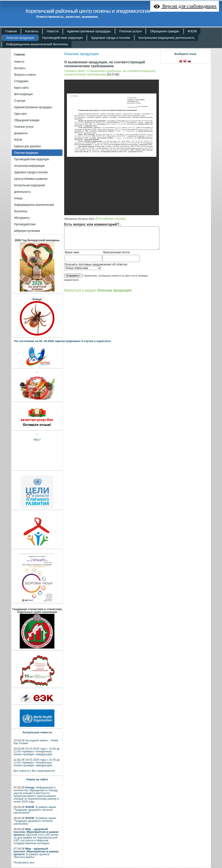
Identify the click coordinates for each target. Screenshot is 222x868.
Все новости (21, 771)
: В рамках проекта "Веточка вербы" (36, 853)
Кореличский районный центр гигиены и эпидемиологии (88, 11)
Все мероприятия (43, 771)
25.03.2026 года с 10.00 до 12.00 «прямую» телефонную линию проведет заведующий (37, 751)
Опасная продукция (81, 54)
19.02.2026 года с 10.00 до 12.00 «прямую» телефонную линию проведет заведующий (37, 762)
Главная (19, 54)
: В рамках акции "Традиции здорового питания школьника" (35, 821)
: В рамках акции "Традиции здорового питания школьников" (35, 810)
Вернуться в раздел (98, 290)
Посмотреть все (24, 862)
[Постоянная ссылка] (110, 219)
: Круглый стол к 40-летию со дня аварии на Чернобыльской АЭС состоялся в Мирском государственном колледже (36, 836)
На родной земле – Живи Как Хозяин (36, 742)
